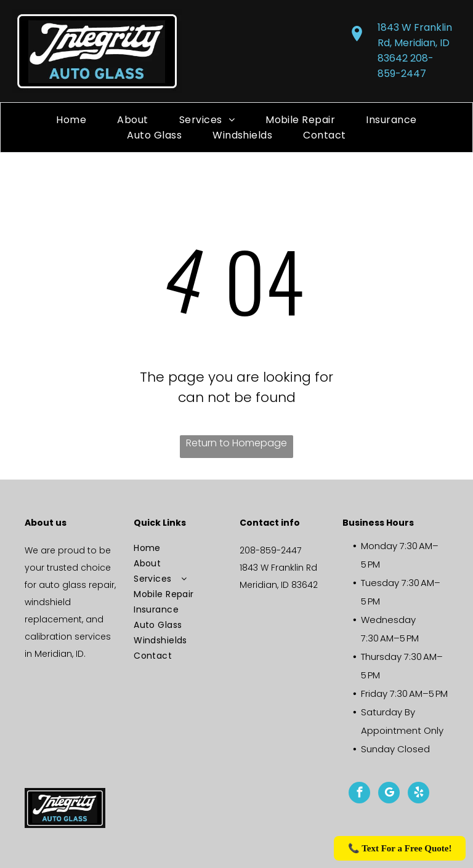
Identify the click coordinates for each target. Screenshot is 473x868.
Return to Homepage (236, 443)
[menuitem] (71, 120)
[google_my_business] (389, 794)
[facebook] (359, 794)
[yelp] (418, 794)
